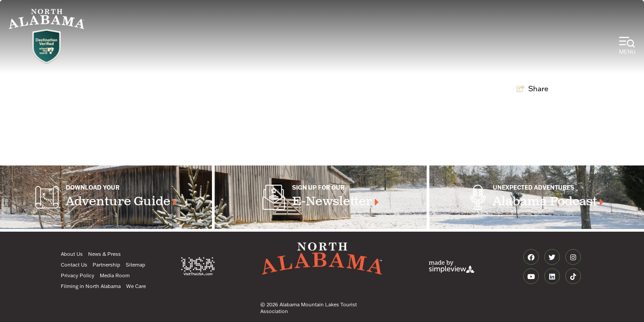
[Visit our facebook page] (531, 257)
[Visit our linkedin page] (552, 276)
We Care (136, 286)
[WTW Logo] (47, 47)
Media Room (115, 275)
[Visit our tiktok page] (573, 276)
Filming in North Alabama (91, 286)
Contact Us (74, 265)
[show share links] (532, 89)
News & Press (104, 254)
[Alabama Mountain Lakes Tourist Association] (47, 19)
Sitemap (136, 265)
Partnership (106, 265)
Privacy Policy (78, 275)
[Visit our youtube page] (531, 276)
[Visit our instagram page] (573, 257)
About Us (72, 254)
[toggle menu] (627, 46)
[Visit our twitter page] (552, 257)
